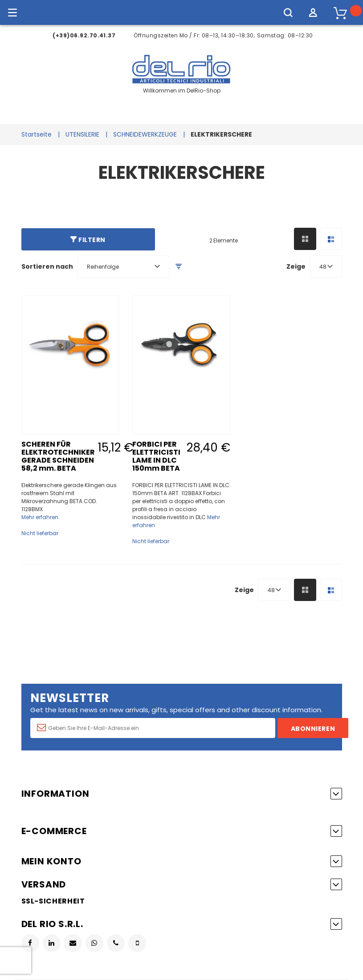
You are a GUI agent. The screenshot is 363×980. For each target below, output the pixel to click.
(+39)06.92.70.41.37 (84, 35)
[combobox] (123, 266)
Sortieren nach (47, 266)
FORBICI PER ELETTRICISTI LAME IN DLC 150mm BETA (156, 456)
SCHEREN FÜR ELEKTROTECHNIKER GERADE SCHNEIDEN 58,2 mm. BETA (58, 456)
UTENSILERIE (82, 134)
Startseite (37, 134)
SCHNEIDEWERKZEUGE (145, 134)
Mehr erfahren (40, 517)
